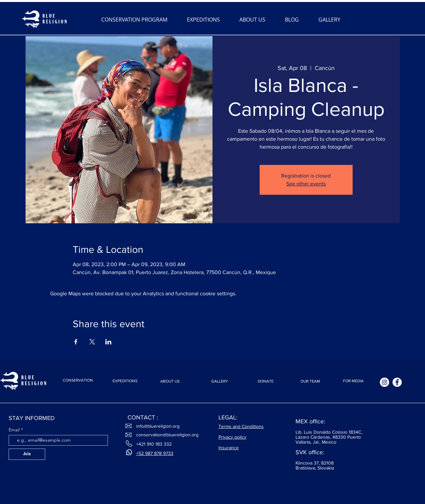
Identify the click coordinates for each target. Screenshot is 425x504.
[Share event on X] (92, 342)
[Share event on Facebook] (76, 342)
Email (15, 430)
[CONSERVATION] (78, 380)
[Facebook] (397, 382)
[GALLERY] (219, 381)
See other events (306, 184)
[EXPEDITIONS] (125, 381)
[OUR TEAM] (310, 381)
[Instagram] (384, 382)
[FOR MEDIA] (353, 381)
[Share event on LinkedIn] (108, 342)
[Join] (27, 454)
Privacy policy (232, 437)
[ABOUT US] (170, 381)
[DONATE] (266, 381)
